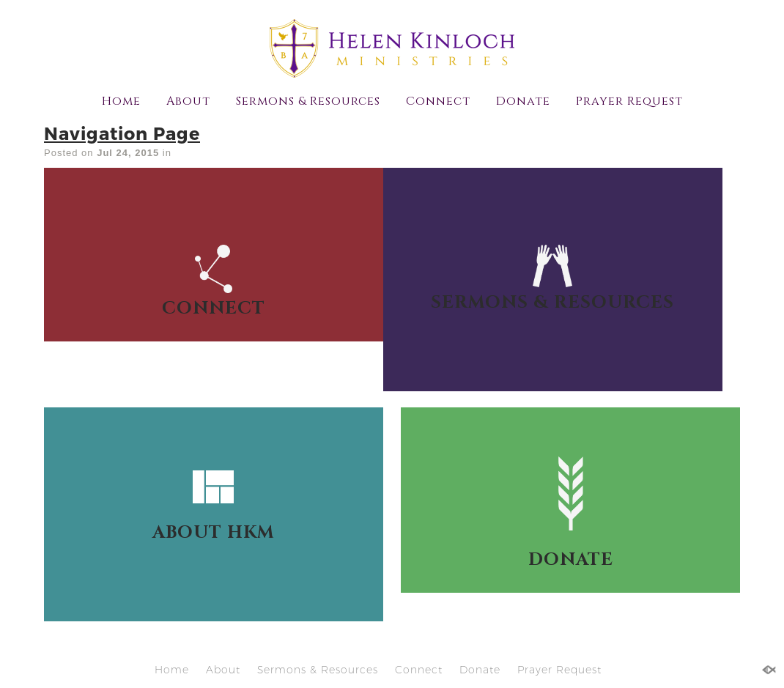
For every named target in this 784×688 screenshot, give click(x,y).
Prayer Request (629, 101)
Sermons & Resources (308, 101)
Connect (438, 101)
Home (121, 101)
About (188, 101)
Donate (523, 101)
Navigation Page (122, 133)
